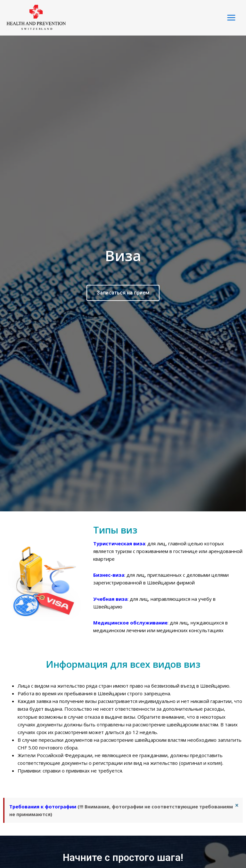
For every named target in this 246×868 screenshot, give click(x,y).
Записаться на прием (123, 288)
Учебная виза (110, 589)
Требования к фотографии (43, 796)
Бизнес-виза (109, 565)
